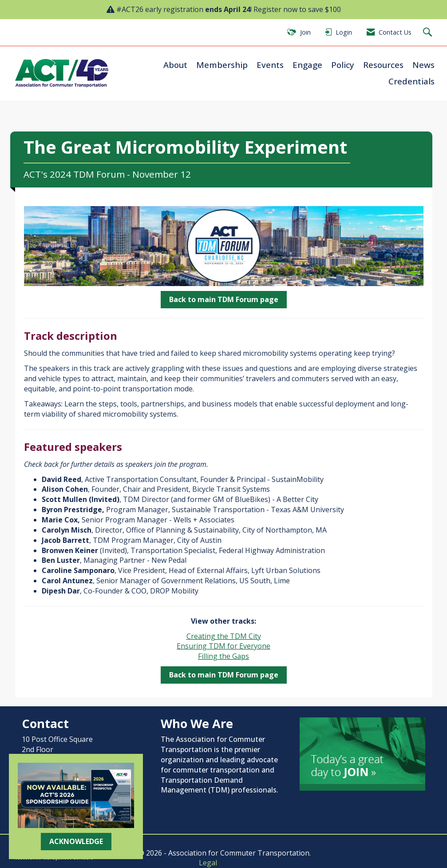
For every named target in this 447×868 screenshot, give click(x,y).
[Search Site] (429, 33)
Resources (383, 65)
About (175, 65)
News (423, 65)
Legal (208, 863)
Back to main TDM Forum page (224, 299)
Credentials (411, 81)
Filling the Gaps (223, 656)
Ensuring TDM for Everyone (223, 646)
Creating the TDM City (224, 636)
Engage (307, 65)
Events (270, 65)
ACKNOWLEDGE (76, 841)
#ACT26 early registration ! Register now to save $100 (229, 9)
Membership (222, 65)
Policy (343, 65)
